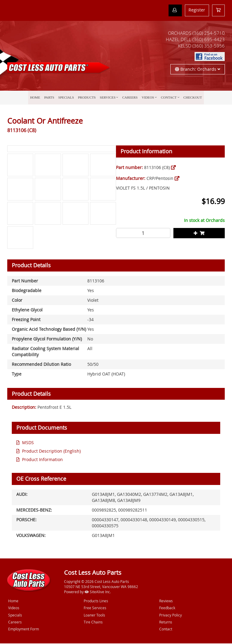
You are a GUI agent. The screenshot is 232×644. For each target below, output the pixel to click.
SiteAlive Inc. (98, 592)
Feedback (167, 609)
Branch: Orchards (198, 69)
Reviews (166, 602)
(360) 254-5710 (209, 33)
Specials (68, 98)
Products (88, 98)
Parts (52, 98)
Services (108, 98)
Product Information (42, 460)
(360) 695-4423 (209, 40)
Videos (147, 98)
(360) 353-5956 (209, 46)
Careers (129, 98)
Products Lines (96, 602)
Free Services (95, 609)
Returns (166, 623)
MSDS (28, 443)
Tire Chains (93, 623)
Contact (167, 98)
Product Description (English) (51, 452)
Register (197, 10)
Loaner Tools (94, 616)
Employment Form (24, 629)
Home (38, 98)
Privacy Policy (171, 616)
